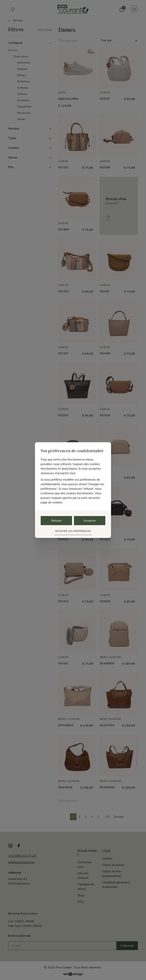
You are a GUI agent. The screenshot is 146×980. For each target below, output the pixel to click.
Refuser (56, 521)
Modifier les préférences (73, 531)
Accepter (90, 521)
